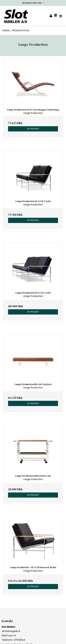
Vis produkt (33, 129)
